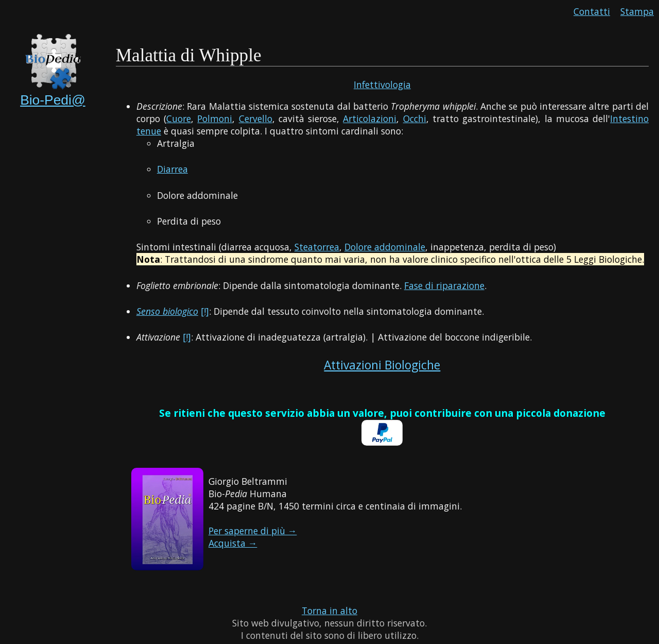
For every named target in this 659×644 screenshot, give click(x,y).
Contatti (592, 11)
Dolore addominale (385, 247)
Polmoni (215, 118)
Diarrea (172, 169)
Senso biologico (167, 311)
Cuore (179, 118)
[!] (205, 311)
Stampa (637, 11)
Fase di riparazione (444, 285)
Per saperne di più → (253, 531)
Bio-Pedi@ (53, 100)
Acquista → (233, 543)
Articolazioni (370, 118)
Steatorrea (317, 247)
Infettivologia (382, 84)
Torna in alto (329, 611)
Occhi (415, 118)
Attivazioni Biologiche (382, 365)
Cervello (256, 118)
